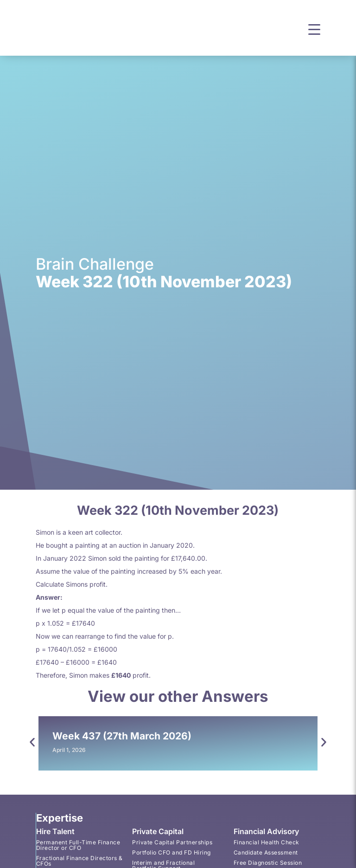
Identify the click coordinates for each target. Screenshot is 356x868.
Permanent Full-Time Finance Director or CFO (78, 845)
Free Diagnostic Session (267, 863)
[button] (314, 28)
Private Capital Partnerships (172, 842)
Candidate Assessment (265, 852)
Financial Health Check (266, 842)
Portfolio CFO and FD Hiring (172, 852)
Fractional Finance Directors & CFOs (79, 861)
